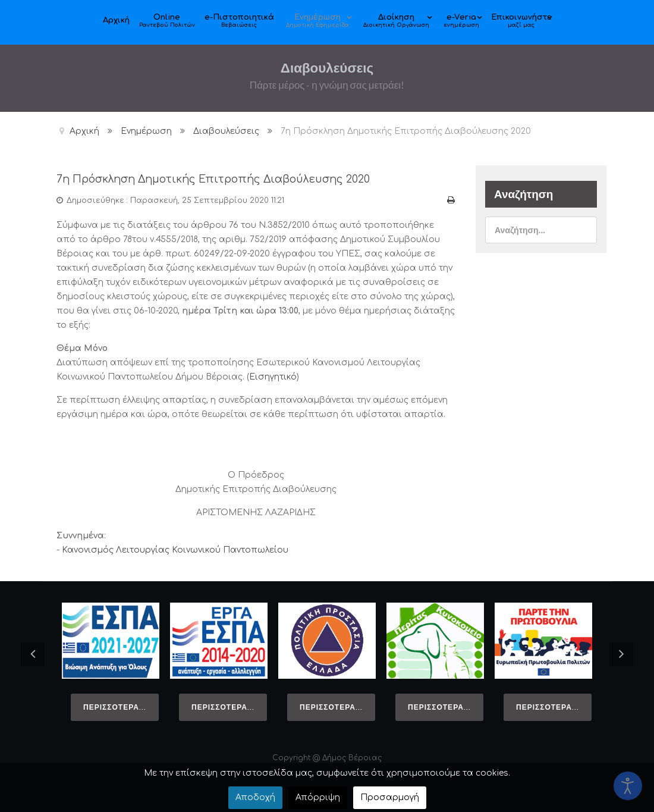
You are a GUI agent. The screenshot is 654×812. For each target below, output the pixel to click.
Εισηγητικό (273, 376)
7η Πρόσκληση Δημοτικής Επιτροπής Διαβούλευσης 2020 (226, 179)
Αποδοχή (255, 797)
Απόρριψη (318, 797)
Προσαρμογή (390, 797)
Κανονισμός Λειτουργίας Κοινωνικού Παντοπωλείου (175, 549)
